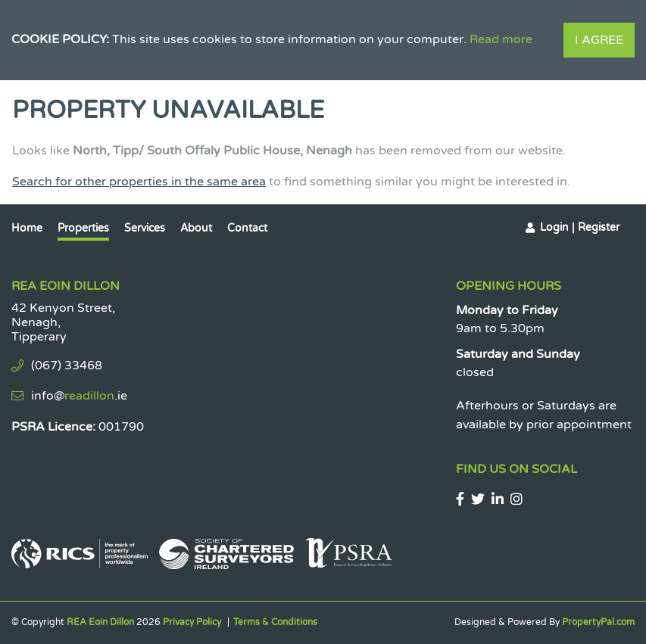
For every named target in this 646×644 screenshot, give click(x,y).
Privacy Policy (192, 622)
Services (145, 228)
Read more (501, 39)
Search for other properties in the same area (139, 182)
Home (27, 228)
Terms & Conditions (275, 622)
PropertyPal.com (598, 622)
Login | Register (580, 227)
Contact (247, 228)
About (196, 228)
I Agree (599, 40)
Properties (83, 228)
